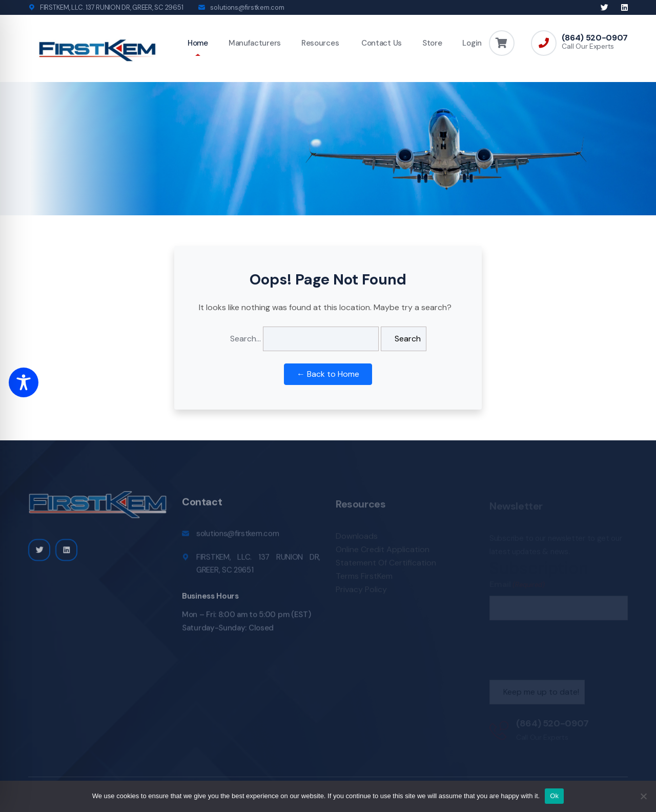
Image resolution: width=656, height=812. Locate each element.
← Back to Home (328, 374)
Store (432, 43)
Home (198, 43)
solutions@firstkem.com (247, 7)
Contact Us (381, 43)
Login (472, 43)
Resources (320, 43)
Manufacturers (255, 43)
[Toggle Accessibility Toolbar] (24, 382)
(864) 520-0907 (595, 38)
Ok (554, 796)
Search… (245, 339)
